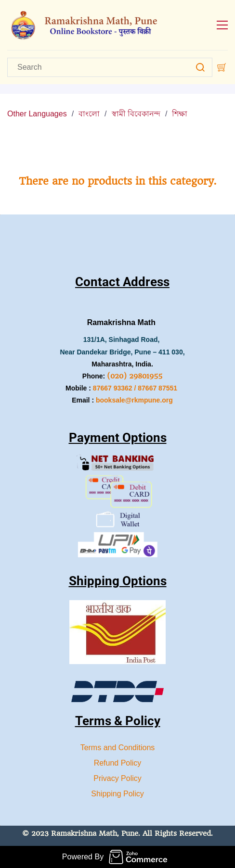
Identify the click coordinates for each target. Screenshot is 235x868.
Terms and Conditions (118, 748)
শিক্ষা (180, 114)
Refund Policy (118, 763)
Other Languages (37, 114)
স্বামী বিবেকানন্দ (136, 114)
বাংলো (89, 114)
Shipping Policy (117, 794)
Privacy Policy (117, 778)
